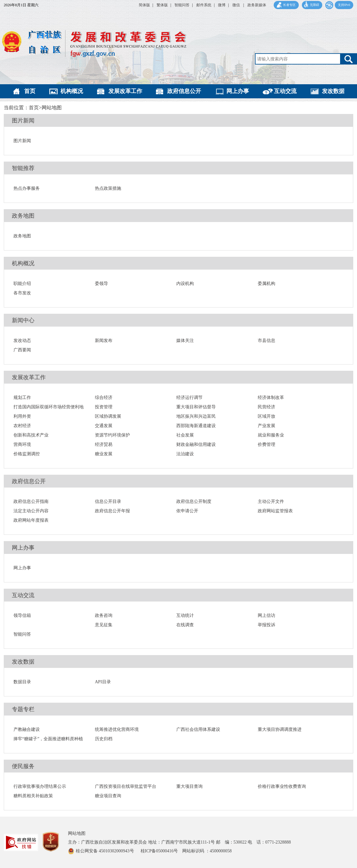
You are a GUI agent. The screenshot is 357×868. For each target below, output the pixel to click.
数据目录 (22, 682)
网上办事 (238, 91)
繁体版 (162, 5)
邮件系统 (204, 5)
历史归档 (104, 739)
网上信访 (266, 615)
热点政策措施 (108, 188)
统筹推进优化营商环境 (117, 729)
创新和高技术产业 (31, 435)
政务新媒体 (257, 5)
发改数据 (333, 91)
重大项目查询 (189, 786)
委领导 (101, 284)
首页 (30, 91)
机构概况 (72, 91)
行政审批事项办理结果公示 (40, 786)
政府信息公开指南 (31, 501)
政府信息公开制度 (194, 501)
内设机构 (185, 284)
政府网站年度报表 (31, 520)
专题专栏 (23, 709)
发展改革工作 (125, 91)
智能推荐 (23, 168)
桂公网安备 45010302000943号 (105, 851)
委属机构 (266, 284)
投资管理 (104, 407)
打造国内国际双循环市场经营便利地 (49, 407)
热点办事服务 (27, 188)
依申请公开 (187, 511)
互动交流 (285, 91)
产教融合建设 (27, 729)
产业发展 (266, 426)
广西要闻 (22, 350)
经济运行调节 (189, 398)
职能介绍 (22, 284)
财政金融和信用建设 (196, 444)
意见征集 (104, 625)
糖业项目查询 (108, 796)
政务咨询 (104, 615)
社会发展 (185, 435)
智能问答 (182, 5)
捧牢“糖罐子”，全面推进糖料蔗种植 (48, 739)
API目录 (103, 682)
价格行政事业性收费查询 (282, 786)
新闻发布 (104, 341)
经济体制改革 (271, 398)
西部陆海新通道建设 (196, 426)
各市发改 (22, 293)
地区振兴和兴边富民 (196, 416)
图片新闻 (23, 121)
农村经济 (22, 426)
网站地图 (77, 833)
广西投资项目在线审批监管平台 (126, 786)
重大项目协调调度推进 (280, 729)
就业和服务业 (271, 435)
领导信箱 (22, 615)
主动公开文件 (271, 501)
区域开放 (266, 416)
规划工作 (22, 398)
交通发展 (104, 426)
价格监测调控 (27, 454)
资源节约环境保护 (112, 435)
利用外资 (22, 416)
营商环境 (22, 444)
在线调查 (185, 625)
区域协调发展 (108, 416)
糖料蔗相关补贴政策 (33, 796)
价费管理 (266, 444)
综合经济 (104, 398)
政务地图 (23, 216)
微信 (237, 5)
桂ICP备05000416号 (162, 851)
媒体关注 (185, 341)
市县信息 (266, 341)
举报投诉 (266, 625)
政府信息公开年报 (112, 511)
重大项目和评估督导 (196, 407)
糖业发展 (104, 454)
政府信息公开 (184, 91)
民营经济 (266, 407)
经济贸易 (104, 444)
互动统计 (185, 615)
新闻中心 (23, 320)
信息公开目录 (108, 501)
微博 (222, 5)
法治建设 (185, 454)
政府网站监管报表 (275, 511)
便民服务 (23, 766)
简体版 (144, 5)
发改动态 (22, 341)
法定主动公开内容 (31, 511)
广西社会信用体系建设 (198, 729)
